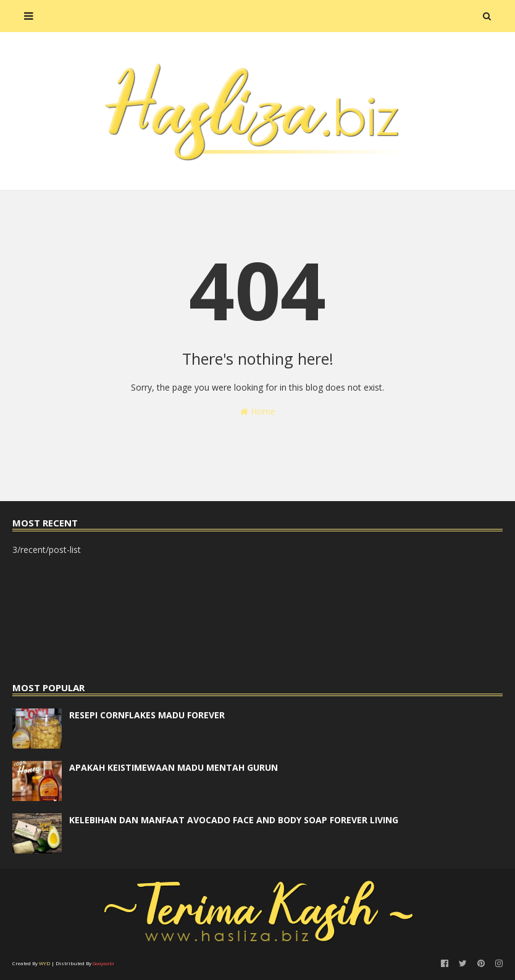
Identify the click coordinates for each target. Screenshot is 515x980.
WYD (44, 963)
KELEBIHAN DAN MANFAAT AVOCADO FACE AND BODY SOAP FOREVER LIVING (234, 820)
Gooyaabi (103, 963)
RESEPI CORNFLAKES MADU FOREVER (147, 715)
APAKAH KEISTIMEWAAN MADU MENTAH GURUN (174, 767)
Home (258, 411)
